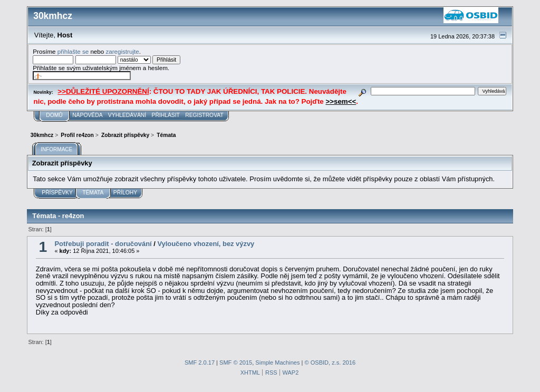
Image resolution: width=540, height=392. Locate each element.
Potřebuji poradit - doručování (103, 244)
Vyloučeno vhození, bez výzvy (206, 244)
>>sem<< (341, 101)
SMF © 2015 (236, 362)
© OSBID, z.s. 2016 (330, 362)
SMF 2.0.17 (200, 362)
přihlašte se (73, 51)
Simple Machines (277, 362)
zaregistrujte (122, 51)
